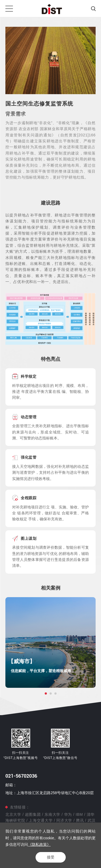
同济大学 (64, 820)
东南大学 (53, 814)
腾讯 (80, 820)
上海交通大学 (41, 820)
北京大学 (14, 814)
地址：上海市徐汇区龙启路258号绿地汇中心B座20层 (50, 793)
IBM (79, 814)
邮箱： (11, 785)
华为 (68, 814)
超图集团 (33, 814)
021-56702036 (21, 776)
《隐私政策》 (39, 844)
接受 (51, 857)
